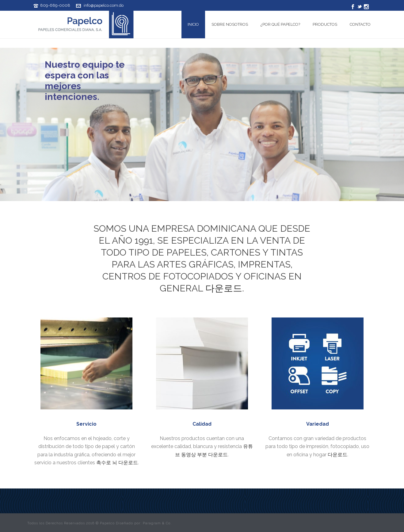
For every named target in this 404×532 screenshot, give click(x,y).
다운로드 (224, 288)
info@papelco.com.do (104, 5)
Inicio (193, 24)
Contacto (360, 24)
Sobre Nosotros (230, 24)
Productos (325, 24)
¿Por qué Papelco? (280, 24)
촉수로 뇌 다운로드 (117, 463)
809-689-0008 (55, 5)
